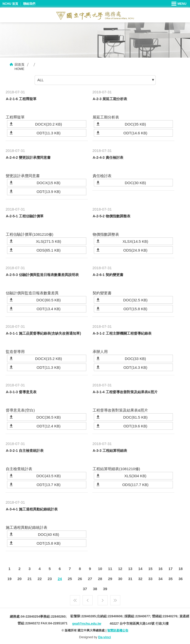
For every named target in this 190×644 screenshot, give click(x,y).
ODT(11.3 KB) (48, 133)
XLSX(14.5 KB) (135, 241)
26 (80, 579)
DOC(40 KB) (49, 534)
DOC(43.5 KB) (49, 476)
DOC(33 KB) (135, 359)
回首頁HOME (20, 67)
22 (40, 579)
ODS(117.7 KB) (135, 485)
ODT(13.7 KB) (48, 485)
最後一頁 (115, 599)
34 (160, 579)
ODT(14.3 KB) (135, 367)
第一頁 (75, 599)
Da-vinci (105, 637)
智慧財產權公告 (118, 630)
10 (100, 569)
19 (9, 579)
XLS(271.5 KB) (49, 241)
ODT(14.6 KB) (135, 133)
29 (110, 579)
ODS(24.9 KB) (135, 250)
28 (100, 579)
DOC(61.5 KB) (135, 417)
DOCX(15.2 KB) (49, 359)
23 (50, 579)
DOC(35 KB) (135, 124)
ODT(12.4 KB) (48, 426)
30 (120, 579)
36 (181, 579)
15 (150, 569)
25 (70, 579)
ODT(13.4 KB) (48, 309)
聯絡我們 (29, 4)
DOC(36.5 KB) (49, 417)
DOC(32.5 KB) (135, 300)
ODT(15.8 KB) (135, 309)
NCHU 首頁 (10, 4)
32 (140, 579)
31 (130, 579)
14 (140, 569)
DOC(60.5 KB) (49, 300)
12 (120, 569)
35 (170, 579)
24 (60, 579)
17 (170, 569)
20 (20, 579)
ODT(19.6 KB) (135, 426)
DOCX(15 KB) (49, 183)
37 (85, 589)
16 (160, 569)
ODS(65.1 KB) (49, 250)
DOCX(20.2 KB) (49, 124)
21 (30, 579)
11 (110, 569)
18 (181, 569)
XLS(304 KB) (135, 476)
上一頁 (88, 599)
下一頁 (103, 599)
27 (90, 579)
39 (105, 589)
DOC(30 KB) (135, 183)
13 (130, 569)
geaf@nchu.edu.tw (87, 623)
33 (150, 579)
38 (95, 589)
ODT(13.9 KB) (48, 192)
